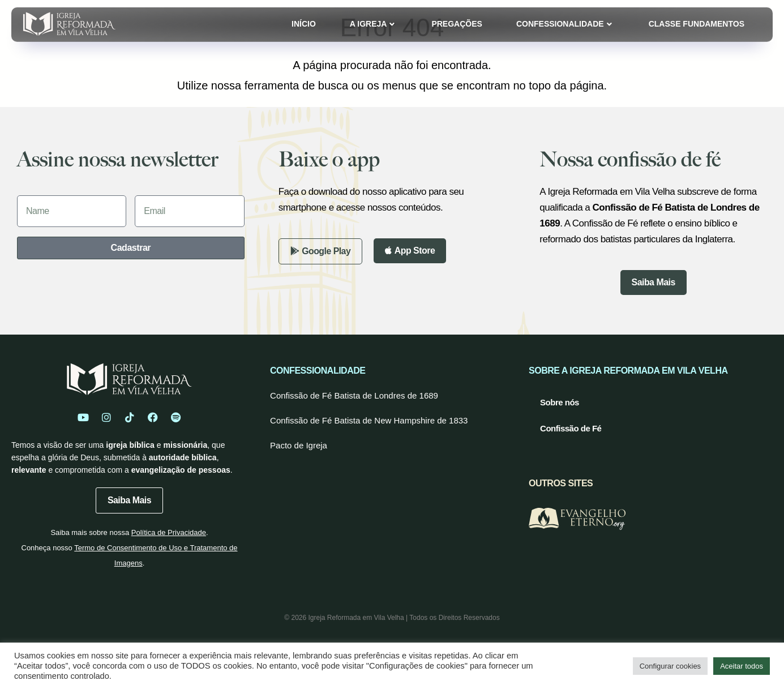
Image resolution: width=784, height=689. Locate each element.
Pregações (457, 24)
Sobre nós (560, 402)
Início (304, 24)
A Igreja (372, 24)
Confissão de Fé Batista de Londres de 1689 (354, 395)
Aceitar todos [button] (742, 666)
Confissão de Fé (571, 428)
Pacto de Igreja (299, 445)
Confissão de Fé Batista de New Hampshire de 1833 (369, 420)
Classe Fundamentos (697, 24)
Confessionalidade (564, 24)
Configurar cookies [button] (670, 666)
